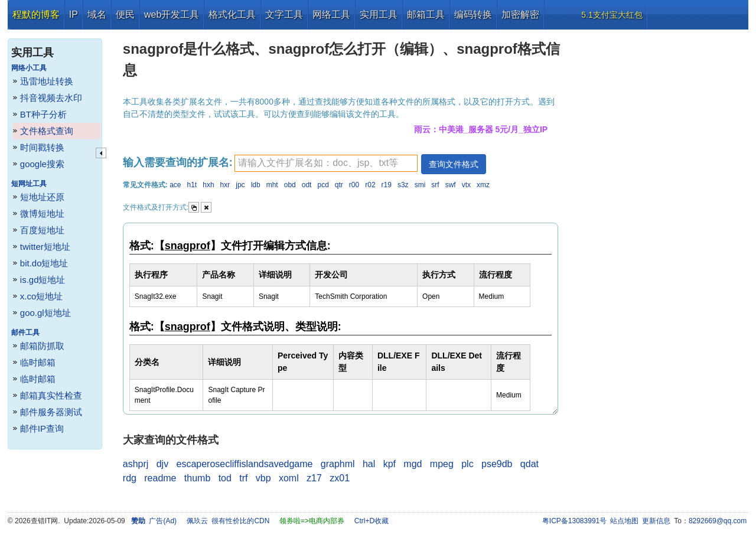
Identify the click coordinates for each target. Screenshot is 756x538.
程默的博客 (36, 14)
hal (369, 464)
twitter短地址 (45, 247)
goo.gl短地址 (45, 313)
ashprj (136, 464)
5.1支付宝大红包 (612, 15)
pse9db (497, 464)
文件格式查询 (47, 131)
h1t (192, 185)
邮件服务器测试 (51, 412)
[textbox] (326, 163)
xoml (289, 478)
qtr (339, 185)
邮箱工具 (426, 14)
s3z (403, 185)
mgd (413, 464)
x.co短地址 (42, 296)
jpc (240, 185)
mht (272, 185)
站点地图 (624, 521)
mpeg (442, 464)
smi (420, 185)
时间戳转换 (42, 147)
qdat (529, 464)
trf (243, 478)
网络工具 (331, 14)
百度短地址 (42, 230)
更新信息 (656, 521)
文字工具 (284, 14)
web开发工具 (172, 14)
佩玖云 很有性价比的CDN (228, 521)
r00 (354, 185)
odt (307, 185)
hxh (208, 185)
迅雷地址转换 (47, 81)
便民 (125, 14)
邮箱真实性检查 (51, 395)
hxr (225, 185)
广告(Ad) (163, 521)
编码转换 (473, 14)
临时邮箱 (38, 362)
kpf (390, 464)
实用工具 (379, 14)
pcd (323, 185)
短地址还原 (42, 197)
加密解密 (520, 14)
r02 (370, 185)
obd (290, 185)
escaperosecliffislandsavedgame (245, 464)
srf (435, 185)
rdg (130, 478)
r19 (387, 185)
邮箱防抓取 (42, 346)
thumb (197, 478)
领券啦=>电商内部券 (312, 521)
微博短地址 (42, 213)
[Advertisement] (659, 207)
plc (467, 464)
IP (74, 14)
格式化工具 (232, 14)
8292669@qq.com (718, 521)
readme (160, 478)
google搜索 (42, 164)
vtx (466, 185)
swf (451, 185)
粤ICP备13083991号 (574, 521)
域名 (97, 14)
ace (175, 185)
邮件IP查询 (42, 428)
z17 (314, 478)
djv (162, 464)
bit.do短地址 (44, 263)
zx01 (340, 478)
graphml (338, 464)
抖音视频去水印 (51, 98)
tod (225, 478)
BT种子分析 (43, 114)
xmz (483, 185)
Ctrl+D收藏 (372, 521)
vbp (263, 478)
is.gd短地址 (43, 280)
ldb (256, 185)
